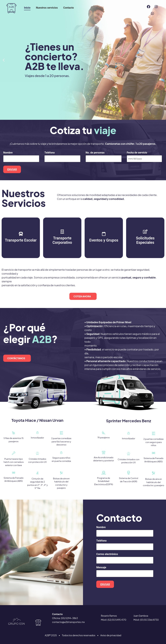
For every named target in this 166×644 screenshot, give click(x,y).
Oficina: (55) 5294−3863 (65, 616)
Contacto (68, 8)
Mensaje (101, 566)
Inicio (27, 8)
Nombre (8, 153)
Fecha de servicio (137, 153)
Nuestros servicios (47, 8)
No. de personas (95, 153)
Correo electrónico (107, 553)
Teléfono (50, 153)
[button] (4, 60)
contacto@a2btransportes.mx (68, 620)
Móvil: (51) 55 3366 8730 (146, 618)
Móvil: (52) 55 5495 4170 (114, 618)
